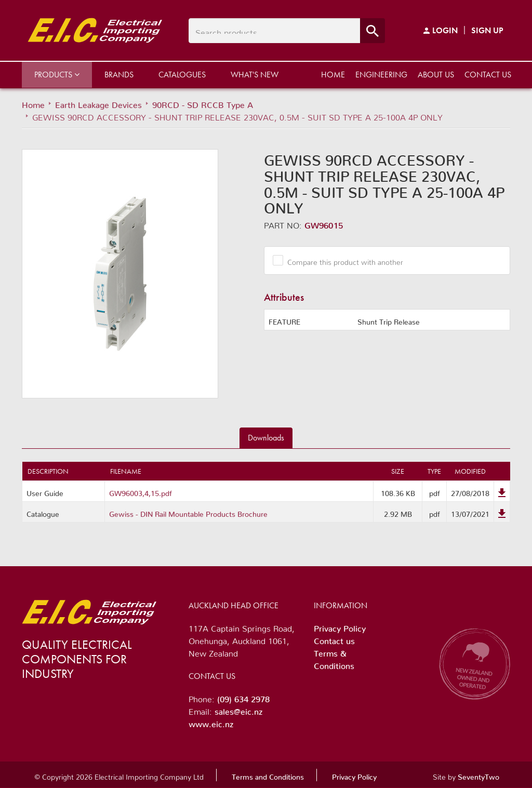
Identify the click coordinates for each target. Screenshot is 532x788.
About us (436, 75)
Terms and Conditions (268, 775)
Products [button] (57, 75)
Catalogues (182, 75)
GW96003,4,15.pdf (141, 491)
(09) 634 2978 (243, 697)
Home (333, 75)
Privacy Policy (340, 626)
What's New (255, 75)
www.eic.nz (211, 722)
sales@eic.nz (238, 710)
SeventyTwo (478, 775)
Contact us (488, 75)
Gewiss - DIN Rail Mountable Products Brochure (188, 512)
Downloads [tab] (266, 438)
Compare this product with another (341, 260)
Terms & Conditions (334, 658)
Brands (119, 75)
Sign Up (487, 30)
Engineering (381, 75)
